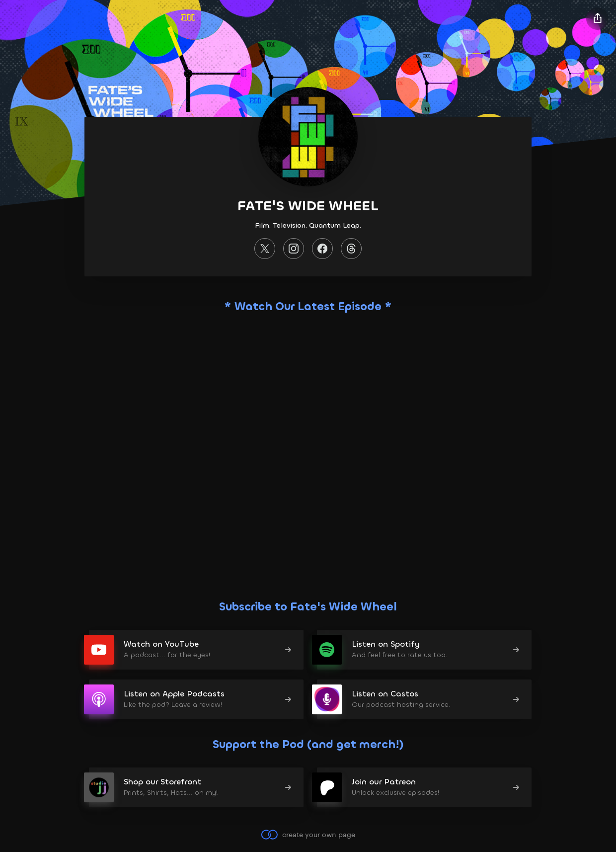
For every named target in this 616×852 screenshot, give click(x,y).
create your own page (308, 835)
